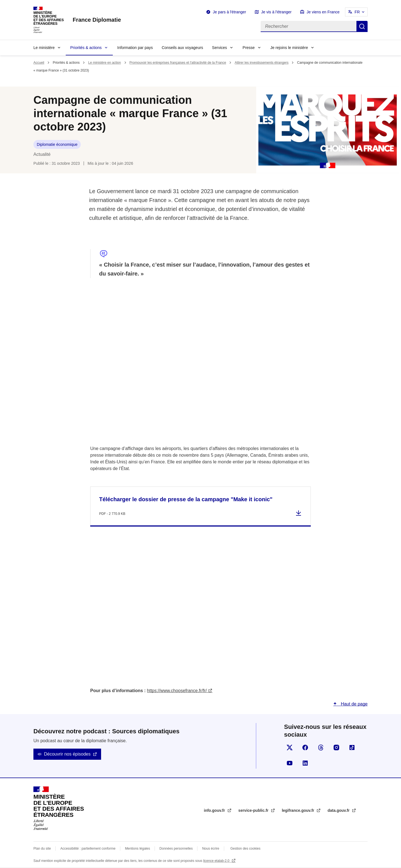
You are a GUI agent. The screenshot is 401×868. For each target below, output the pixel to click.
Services (219, 48)
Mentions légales (138, 849)
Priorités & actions (86, 48)
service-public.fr (254, 810)
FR (357, 12)
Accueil (39, 63)
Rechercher (362, 26)
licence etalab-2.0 (217, 861)
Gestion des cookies (245, 849)
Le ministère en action (105, 63)
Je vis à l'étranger (276, 12)
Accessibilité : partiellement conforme (88, 849)
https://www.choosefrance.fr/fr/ (177, 691)
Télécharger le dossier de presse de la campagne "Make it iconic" (186, 499)
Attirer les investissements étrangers (262, 63)
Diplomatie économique (57, 144)
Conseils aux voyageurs (183, 48)
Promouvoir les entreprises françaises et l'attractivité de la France (178, 63)
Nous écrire (211, 849)
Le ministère (44, 48)
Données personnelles (176, 849)
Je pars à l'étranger (229, 12)
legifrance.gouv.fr (299, 810)
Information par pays (135, 48)
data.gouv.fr (339, 810)
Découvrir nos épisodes (67, 754)
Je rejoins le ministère (289, 48)
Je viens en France (323, 12)
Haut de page (354, 704)
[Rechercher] (309, 26)
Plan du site (42, 849)
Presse (249, 48)
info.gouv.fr (215, 810)
